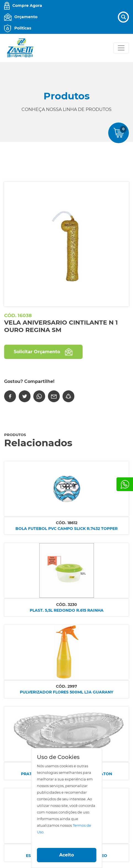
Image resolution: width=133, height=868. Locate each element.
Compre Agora (27, 6)
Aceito (66, 855)
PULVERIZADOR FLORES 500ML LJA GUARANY (66, 692)
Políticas (23, 28)
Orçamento (26, 17)
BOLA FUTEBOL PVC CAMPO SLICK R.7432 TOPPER (66, 529)
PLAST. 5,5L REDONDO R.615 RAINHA (67, 610)
